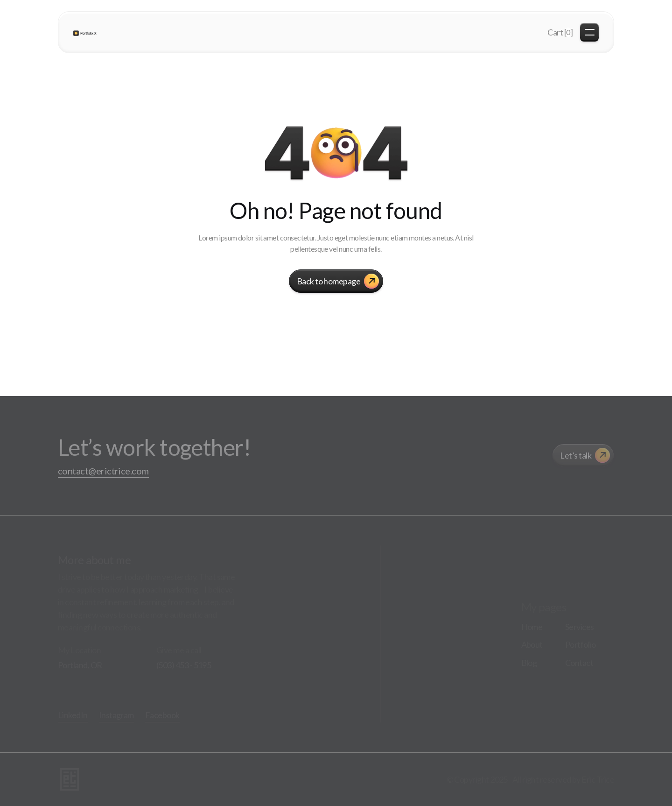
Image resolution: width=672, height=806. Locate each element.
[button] (560, 32)
